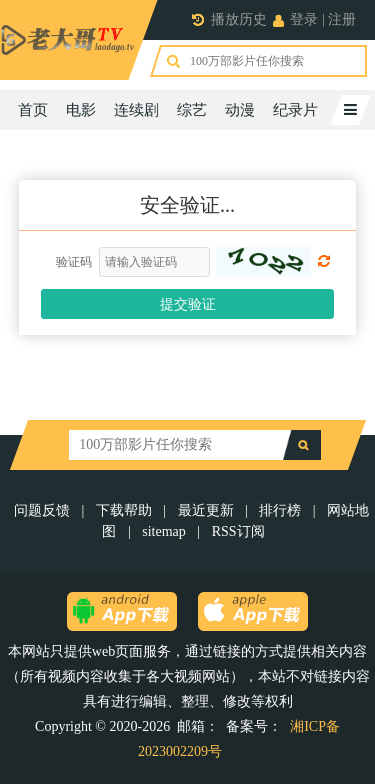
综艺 (192, 110)
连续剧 (136, 110)
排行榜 (280, 510)
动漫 (240, 110)
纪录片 (295, 110)
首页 (33, 110)
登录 (304, 19)
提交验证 (188, 304)
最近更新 (206, 510)
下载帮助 (124, 510)
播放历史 (239, 19)
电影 (81, 110)
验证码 (74, 262)
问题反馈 (44, 510)
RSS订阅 (238, 531)
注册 (342, 19)
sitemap (164, 531)
